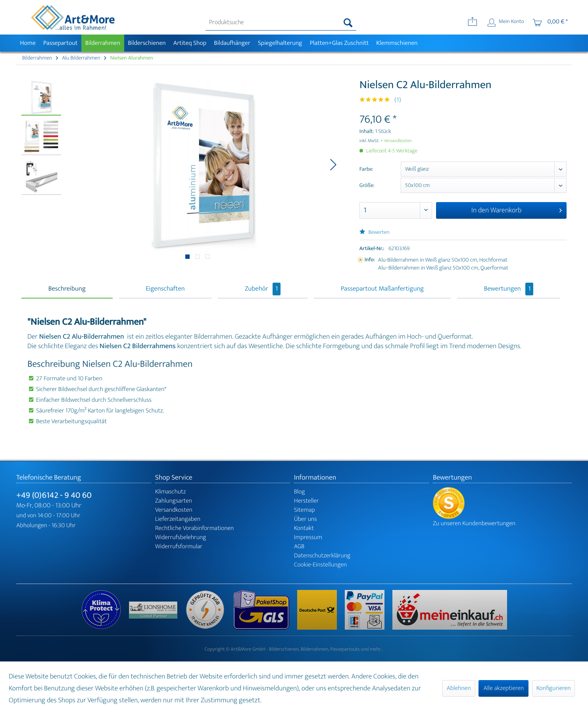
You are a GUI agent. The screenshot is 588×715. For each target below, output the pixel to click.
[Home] (28, 43)
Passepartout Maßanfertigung (382, 289)
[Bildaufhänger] (232, 43)
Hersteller (306, 501)
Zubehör (263, 289)
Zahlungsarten (174, 501)
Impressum (308, 537)
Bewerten (375, 232)
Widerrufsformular (179, 546)
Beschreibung (67, 289)
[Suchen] (348, 23)
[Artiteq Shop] (190, 43)
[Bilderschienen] (147, 43)
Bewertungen (509, 289)
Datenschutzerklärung (322, 556)
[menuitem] (281, 23)
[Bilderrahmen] (103, 43)
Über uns (306, 519)
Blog (300, 492)
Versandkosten (174, 510)
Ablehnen (459, 688)
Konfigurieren (553, 688)
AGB (299, 546)
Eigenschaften (165, 289)
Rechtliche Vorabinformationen (194, 528)
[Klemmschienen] (397, 43)
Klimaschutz (171, 492)
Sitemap (305, 510)
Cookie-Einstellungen (320, 565)
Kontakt (304, 528)
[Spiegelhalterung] (280, 43)
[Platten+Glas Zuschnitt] (339, 43)
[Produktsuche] (281, 23)
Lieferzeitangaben (178, 519)
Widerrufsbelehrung (181, 537)
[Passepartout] (60, 43)
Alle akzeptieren (503, 688)
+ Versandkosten (396, 141)
